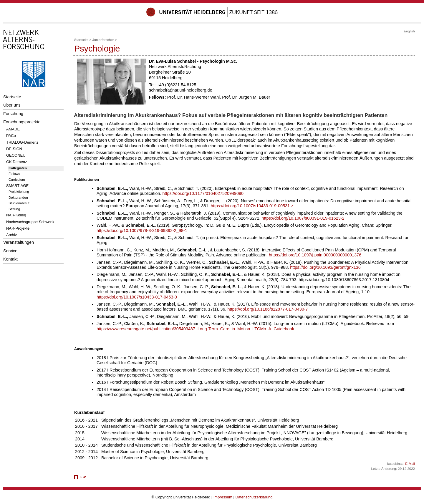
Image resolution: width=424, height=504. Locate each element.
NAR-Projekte (18, 228)
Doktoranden (18, 198)
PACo (11, 136)
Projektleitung (19, 192)
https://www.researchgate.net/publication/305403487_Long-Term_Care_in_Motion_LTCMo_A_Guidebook (195, 329)
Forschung (13, 114)
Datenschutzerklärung (254, 497)
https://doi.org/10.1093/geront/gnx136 (325, 267)
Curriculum (17, 180)
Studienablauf (19, 203)
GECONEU (16, 155)
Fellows (14, 174)
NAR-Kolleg (16, 215)
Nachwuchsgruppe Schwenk (30, 222)
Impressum (223, 497)
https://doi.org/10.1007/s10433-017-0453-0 (137, 297)
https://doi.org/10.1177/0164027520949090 (203, 193)
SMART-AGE (17, 186)
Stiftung (14, 209)
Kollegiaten (18, 168)
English (409, 31)
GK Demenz (17, 162)
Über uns (12, 105)
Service (10, 251)
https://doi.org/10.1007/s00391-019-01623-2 (303, 218)
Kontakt (10, 259)
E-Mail (410, 464)
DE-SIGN (14, 149)
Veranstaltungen (19, 242)
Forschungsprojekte (22, 122)
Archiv (11, 235)
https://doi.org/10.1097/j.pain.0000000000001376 (315, 255)
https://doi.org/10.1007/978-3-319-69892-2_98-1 (142, 231)
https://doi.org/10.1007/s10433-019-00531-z (252, 206)
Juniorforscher (103, 40)
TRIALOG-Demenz (22, 142)
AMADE (13, 129)
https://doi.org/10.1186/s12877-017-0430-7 (268, 309)
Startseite (12, 97)
